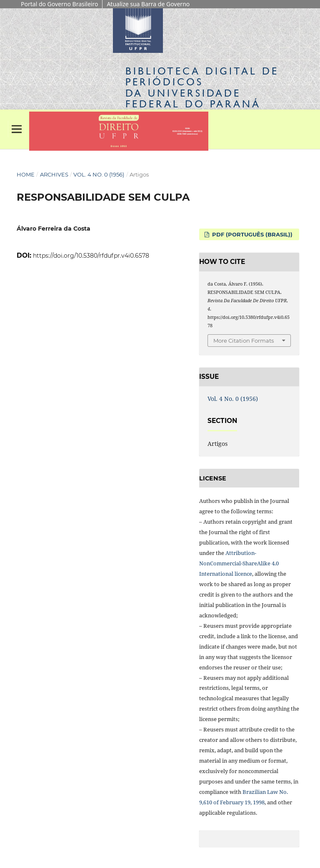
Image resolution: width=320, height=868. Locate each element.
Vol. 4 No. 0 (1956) (99, 174)
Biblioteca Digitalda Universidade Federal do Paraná (202, 87)
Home (26, 174)
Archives (54, 174)
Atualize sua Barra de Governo (148, 4)
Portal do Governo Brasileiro (59, 4)
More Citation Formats (244, 341)
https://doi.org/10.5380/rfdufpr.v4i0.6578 (91, 256)
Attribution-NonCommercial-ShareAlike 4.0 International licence (239, 563)
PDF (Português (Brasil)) (251, 234)
